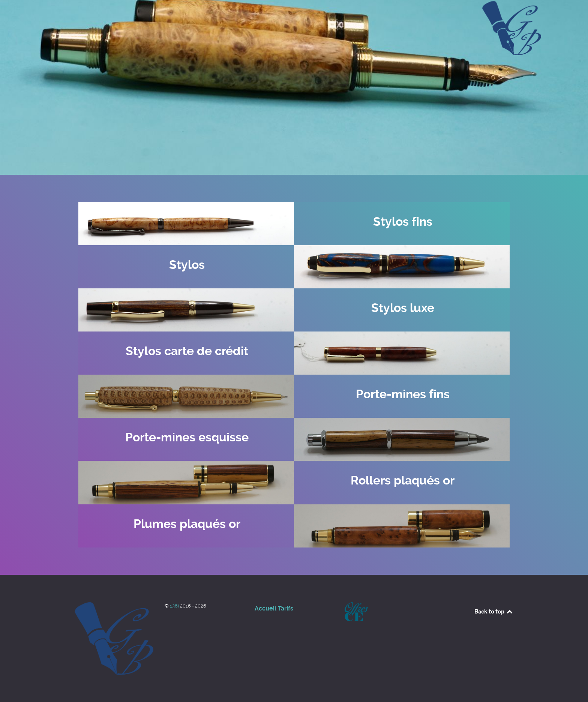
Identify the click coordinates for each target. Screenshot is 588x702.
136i (175, 606)
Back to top (494, 611)
